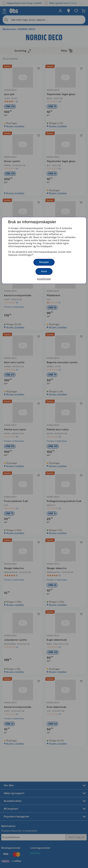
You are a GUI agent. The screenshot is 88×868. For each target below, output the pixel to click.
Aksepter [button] (44, 262)
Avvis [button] (44, 271)
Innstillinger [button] (44, 279)
